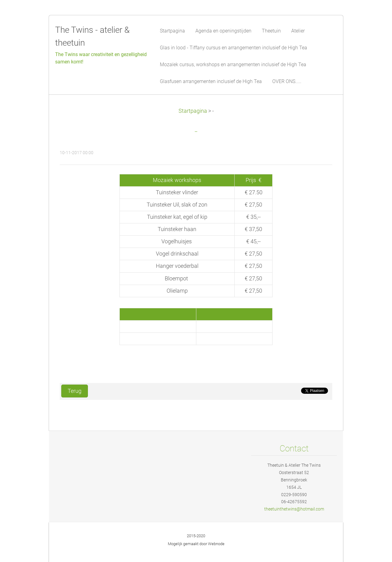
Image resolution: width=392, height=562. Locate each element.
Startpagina (193, 111)
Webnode (216, 544)
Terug (75, 391)
